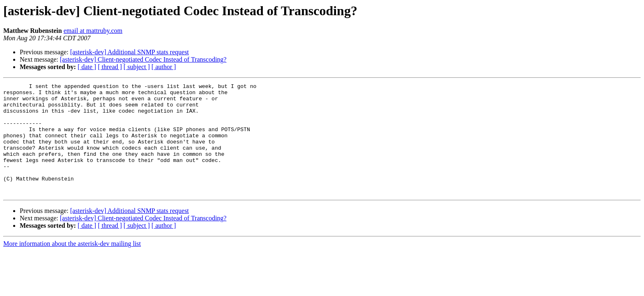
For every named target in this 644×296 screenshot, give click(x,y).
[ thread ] (110, 67)
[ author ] (164, 67)
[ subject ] (137, 67)
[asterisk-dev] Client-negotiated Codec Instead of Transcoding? (143, 59)
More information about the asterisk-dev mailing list (72, 266)
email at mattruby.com (93, 31)
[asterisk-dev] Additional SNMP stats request (130, 52)
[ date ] (87, 67)
